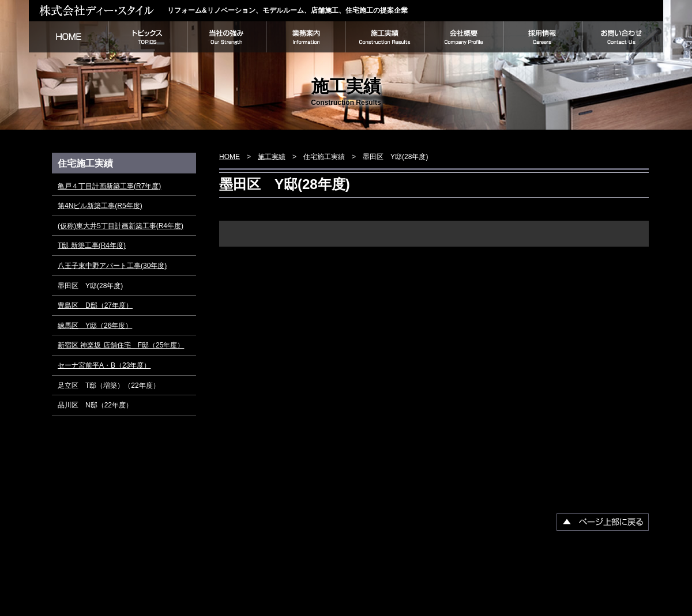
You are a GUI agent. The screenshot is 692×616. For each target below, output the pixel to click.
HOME (68, 37)
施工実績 (384, 37)
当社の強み (226, 37)
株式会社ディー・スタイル (98, 10)
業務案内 (305, 37)
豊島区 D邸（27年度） (95, 305)
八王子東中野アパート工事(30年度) (112, 266)
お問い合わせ (623, 37)
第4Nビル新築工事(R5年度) (100, 206)
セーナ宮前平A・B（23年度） (104, 365)
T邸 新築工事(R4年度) (92, 245)
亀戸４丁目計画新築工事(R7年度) (109, 186)
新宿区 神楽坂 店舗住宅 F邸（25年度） (121, 345)
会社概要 (463, 37)
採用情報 (542, 37)
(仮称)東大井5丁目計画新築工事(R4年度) (121, 226)
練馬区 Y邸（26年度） (95, 326)
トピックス (147, 37)
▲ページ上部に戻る (603, 522)
